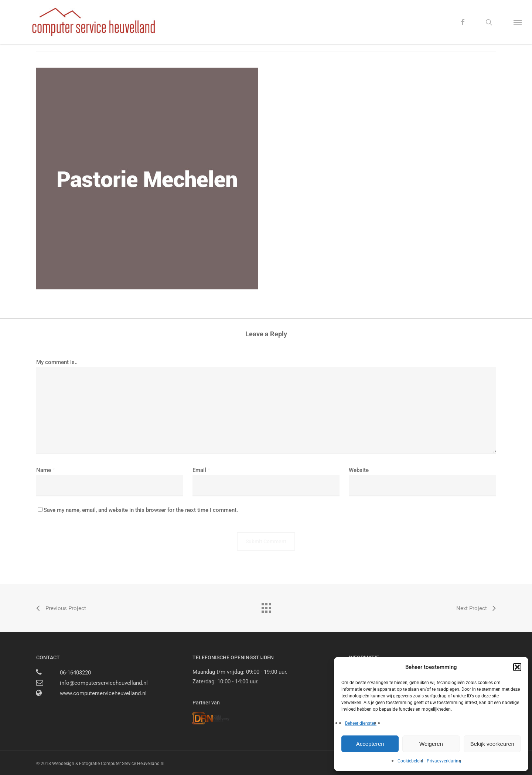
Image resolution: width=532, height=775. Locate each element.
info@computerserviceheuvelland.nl (104, 683)
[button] (517, 667)
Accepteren (370, 744)
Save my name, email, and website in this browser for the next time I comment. (141, 510)
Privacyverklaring (444, 761)
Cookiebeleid (410, 761)
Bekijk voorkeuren (492, 744)
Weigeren (431, 744)
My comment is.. (57, 362)
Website (359, 470)
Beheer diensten (361, 723)
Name (46, 470)
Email (201, 470)
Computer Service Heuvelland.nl (133, 764)
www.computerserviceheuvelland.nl (103, 693)
